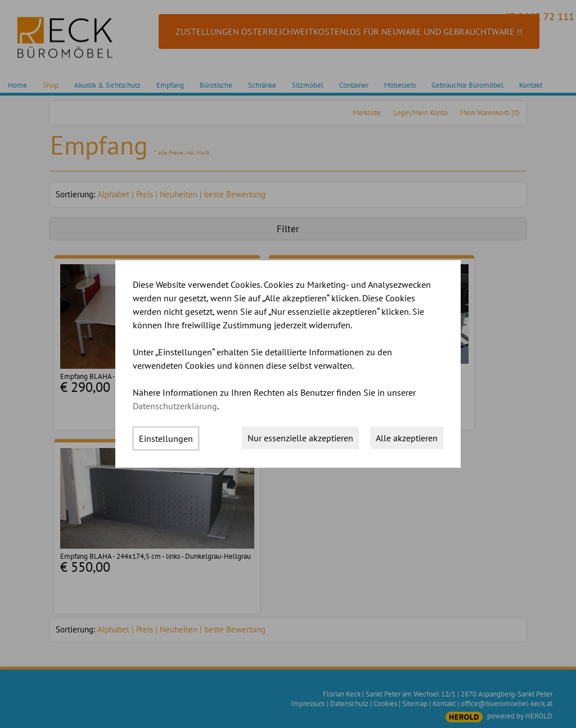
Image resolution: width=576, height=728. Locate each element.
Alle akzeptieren (407, 438)
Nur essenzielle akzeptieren (300, 438)
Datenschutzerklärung (175, 406)
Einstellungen (166, 438)
